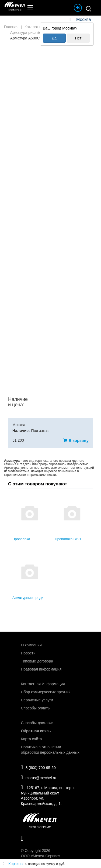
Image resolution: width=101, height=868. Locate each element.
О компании (31, 645)
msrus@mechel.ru (39, 777)
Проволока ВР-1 (68, 539)
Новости (28, 653)
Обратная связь (36, 731)
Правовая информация (41, 669)
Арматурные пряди (28, 598)
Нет (78, 38)
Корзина (15, 864)
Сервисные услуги (37, 700)
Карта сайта (32, 739)
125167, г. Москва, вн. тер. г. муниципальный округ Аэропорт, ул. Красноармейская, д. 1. (48, 795)
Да (54, 38)
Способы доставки (37, 723)
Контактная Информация (43, 684)
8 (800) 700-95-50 (38, 767)
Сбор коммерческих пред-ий (46, 692)
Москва (83, 19)
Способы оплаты (36, 708)
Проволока (21, 539)
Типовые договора (37, 661)
